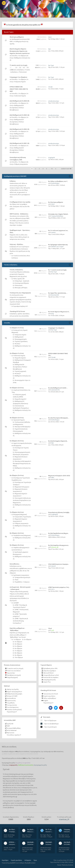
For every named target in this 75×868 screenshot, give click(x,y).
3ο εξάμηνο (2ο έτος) (17, 388)
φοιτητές (9, 783)
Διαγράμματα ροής (49, 680)
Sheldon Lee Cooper (57, 247)
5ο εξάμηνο (18, 646)
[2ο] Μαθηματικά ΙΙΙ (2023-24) (19, 115)
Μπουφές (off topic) (20, 288)
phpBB (12, 863)
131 (16, 68)
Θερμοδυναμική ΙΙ (20, 399)
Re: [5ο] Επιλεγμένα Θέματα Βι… (58, 441)
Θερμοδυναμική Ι (19, 358)
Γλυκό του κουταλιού (13, 671)
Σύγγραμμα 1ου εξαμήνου (18, 77)
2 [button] (36, 169)
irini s (53, 589)
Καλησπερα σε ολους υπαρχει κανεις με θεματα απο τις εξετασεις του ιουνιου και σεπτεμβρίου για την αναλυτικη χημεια (13, 844)
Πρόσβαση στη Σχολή (13, 675)
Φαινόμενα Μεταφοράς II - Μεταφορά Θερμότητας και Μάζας (22, 463)
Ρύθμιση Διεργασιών (21, 164)
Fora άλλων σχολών (14, 735)
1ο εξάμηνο (16, 639)
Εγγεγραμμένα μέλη (40, 765)
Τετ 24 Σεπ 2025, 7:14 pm (56, 89)
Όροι (35, 860)
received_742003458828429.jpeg (49, 844)
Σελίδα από (66, 169)
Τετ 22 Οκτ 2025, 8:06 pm (56, 79)
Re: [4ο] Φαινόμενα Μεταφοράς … (59, 418)
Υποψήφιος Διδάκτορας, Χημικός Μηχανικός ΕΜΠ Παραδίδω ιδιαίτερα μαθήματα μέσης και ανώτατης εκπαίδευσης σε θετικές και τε (13, 832)
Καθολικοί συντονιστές (26, 765)
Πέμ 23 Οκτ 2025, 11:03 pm (56, 67)
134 (27, 68)
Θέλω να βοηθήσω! (49, 698)
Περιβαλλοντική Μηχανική (21, 535)
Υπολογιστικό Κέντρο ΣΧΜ (25, 785)
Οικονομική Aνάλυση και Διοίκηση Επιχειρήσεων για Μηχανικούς (22, 500)
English (45, 701)
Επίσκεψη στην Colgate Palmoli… (58, 214)
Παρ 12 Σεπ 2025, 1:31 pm (56, 103)
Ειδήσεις (13, 181)
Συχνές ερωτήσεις (48, 696)
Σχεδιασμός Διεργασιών (20, 575)
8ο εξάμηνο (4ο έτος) (17, 533)
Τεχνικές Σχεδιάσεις (20, 341)
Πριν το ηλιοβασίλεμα (51, 724)
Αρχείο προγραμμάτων (13, 692)
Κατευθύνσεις (14, 564)
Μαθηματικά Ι (18, 337)
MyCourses (10, 733)
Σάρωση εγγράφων (49, 671)
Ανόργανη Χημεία (20, 82)
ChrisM (50, 87)
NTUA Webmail (11, 730)
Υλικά (16, 580)
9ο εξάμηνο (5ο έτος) (17, 545)
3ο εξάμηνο (18, 642)
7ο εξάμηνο (18, 651)
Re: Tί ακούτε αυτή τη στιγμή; (57, 270)
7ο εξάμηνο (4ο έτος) (17, 512)
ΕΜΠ (7, 726)
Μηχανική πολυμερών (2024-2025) (59, 476)
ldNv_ (53, 478)
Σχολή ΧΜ (9, 724)
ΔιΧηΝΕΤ (15, 603)
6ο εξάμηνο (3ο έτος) (17, 475)
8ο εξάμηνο (18, 653)
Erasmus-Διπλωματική (13, 710)
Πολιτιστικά (23, 72)
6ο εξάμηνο (18, 648)
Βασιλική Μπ (55, 295)
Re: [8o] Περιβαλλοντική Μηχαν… (59, 533)
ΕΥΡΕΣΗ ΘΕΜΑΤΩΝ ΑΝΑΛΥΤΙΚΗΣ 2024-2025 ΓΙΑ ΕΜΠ (19, 89)
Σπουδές (14, 56)
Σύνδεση (52, 3)
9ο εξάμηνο (18, 655)
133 (24, 68)
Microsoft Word (47, 673)
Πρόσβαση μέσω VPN (49, 668)
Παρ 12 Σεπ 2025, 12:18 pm (57, 145)
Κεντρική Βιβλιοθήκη (13, 728)
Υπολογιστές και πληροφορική (20, 293)
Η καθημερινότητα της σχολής (20, 202)
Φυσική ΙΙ (17, 373)
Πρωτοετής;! (10, 673)
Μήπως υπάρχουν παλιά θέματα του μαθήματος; (31, 832)
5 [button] (47, 169)
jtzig (52, 314)
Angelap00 (52, 158)
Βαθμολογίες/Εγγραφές (14, 694)
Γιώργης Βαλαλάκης (57, 216)
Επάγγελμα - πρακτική (21, 281)
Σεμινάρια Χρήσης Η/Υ (20, 306)
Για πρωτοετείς (11, 705)
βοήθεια (11, 807)
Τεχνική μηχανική (19, 371)
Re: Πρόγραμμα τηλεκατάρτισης (58, 245)
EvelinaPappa (55, 183)
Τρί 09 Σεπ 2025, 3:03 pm (56, 159)
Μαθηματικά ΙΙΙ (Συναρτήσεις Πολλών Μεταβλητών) (17, 108)
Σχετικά (6, 769)
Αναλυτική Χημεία (20, 96)
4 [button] (43, 169)
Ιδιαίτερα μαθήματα (17, 37)
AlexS (50, 37)
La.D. (53, 630)
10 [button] (52, 169)
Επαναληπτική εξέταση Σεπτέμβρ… (59, 512)
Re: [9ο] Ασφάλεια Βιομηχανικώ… (59, 545)
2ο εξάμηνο (27, 639)
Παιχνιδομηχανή (11, 677)
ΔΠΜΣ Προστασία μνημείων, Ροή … (59, 587)
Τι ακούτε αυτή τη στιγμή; (14, 668)
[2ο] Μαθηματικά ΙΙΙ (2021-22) (19, 143)
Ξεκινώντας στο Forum (50, 694)
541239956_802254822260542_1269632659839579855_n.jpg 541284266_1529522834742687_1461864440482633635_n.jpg (68, 844)
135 (12, 70)
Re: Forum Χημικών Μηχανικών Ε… (59, 312)
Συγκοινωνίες (10, 701)
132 (20, 68)
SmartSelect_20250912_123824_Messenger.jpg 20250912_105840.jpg (31, 844)
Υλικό (50, 628)
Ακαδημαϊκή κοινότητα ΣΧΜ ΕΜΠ (15, 176)
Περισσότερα (12, 712)
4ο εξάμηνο (18, 644)
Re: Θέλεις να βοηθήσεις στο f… (58, 181)
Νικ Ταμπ (51, 65)
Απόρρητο (28, 860)
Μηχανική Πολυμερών (21, 487)
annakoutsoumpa (54, 101)
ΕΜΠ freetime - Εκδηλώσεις (19, 214)
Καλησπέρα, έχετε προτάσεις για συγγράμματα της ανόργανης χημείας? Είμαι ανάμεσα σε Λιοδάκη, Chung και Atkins (68, 832)
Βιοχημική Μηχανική (19, 514)
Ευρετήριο (5, 860)
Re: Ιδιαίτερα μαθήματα (56, 202)
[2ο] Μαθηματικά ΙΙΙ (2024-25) (19, 101)
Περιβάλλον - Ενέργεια (21, 582)
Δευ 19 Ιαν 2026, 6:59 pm (56, 51)
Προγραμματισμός (20, 339)
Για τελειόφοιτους (12, 707)
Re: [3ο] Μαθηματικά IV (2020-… (58, 388)
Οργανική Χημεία (18, 420)
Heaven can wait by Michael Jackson (49, 832)
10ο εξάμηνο (18, 657)
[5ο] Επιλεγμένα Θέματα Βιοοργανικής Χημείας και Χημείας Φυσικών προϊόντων (20, 51)
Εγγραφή (60, 3)
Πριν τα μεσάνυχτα (50, 727)
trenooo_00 (55, 547)
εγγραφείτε (20, 803)
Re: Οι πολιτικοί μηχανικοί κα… (58, 230)
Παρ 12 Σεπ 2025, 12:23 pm (57, 131)
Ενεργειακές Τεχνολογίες (22, 517)
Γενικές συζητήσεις (18, 70)
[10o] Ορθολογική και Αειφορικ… (59, 564)
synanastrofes (56, 390)
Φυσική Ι (17, 344)
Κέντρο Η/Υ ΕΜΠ (11, 696)
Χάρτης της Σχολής (12, 689)
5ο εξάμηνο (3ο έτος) (17, 441)
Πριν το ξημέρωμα (50, 720)
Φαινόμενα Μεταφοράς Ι (22, 427)
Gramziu (71, 865)
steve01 (54, 566)
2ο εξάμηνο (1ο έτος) (17, 353)
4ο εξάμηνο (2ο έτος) (17, 418)
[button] (56, 169)
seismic (53, 232)
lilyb (49, 49)
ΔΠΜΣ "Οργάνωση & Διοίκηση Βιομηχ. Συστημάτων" (20, 621)
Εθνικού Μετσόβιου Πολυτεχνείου (24, 779)
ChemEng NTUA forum (17, 311)
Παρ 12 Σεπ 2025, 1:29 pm (56, 117)
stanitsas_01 (64, 819)
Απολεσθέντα (10, 698)
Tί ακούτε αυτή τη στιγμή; (19, 65)
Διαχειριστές (13, 765)
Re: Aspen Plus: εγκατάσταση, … (58, 293)
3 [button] (39, 169)
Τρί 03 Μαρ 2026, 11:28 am (56, 39)
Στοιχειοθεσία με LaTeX (50, 675)
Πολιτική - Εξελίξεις (16, 244)
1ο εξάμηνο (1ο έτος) (17, 328)
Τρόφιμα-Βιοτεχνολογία (22, 577)
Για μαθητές (10, 703)
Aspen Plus (46, 682)
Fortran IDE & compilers (50, 677)
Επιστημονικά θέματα (21, 283)
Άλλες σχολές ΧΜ (18, 279)
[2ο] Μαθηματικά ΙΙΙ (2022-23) (19, 129)
